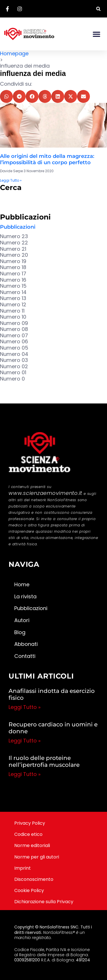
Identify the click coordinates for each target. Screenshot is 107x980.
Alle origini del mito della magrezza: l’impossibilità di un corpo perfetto (47, 159)
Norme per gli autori (37, 857)
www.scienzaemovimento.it (45, 493)
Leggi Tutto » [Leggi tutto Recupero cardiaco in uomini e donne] (25, 741)
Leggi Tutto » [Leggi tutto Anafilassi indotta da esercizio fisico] (25, 707)
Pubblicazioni (18, 227)
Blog (20, 632)
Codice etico (28, 834)
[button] (98, 9)
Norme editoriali (32, 845)
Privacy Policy (30, 823)
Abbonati (26, 644)
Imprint (23, 868)
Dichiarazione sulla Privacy (44, 902)
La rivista (25, 596)
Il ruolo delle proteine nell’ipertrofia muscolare (44, 761)
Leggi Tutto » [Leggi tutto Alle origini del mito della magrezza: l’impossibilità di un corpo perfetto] (11, 180)
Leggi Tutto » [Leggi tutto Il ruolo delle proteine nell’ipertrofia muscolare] (25, 774)
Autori (22, 620)
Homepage (14, 53)
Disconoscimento (34, 879)
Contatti (25, 656)
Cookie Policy (29, 890)
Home (22, 584)
